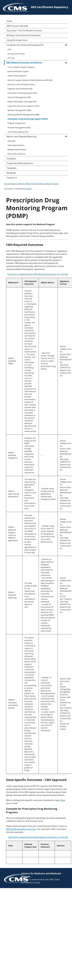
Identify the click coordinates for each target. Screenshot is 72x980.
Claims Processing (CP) (17, 76)
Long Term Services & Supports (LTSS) (23, 106)
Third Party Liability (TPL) (18, 132)
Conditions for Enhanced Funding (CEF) (25, 45)
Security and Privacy (16, 54)
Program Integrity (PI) (16, 123)
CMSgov (29, 189)
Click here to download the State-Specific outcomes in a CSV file (38, 837)
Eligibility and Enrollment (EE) (20, 89)
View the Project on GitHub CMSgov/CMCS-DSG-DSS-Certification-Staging (31, 184)
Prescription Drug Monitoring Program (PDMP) (28, 119)
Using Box (11, 159)
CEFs (10, 49)
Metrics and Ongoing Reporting (21, 136)
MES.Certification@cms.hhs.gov (21, 829)
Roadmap (11, 173)
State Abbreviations (16, 145)
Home (9, 21)
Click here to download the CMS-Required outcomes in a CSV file (38, 274)
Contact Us (12, 178)
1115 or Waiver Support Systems (21, 67)
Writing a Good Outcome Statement (24, 35)
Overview (11, 141)
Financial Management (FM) (19, 97)
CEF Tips (11, 58)
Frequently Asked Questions (20, 163)
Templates (12, 168)
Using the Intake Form (17, 40)
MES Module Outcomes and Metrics (24, 63)
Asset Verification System (18, 71)
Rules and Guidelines (17, 154)
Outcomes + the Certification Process (24, 31)
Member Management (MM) (19, 110)
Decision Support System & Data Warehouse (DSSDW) (30, 80)
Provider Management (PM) (19, 128)
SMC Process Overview (17, 26)
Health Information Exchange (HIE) (22, 102)
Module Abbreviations (17, 150)
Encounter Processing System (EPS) (22, 93)
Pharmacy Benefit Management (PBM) (23, 115)
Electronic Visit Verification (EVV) (21, 84)
